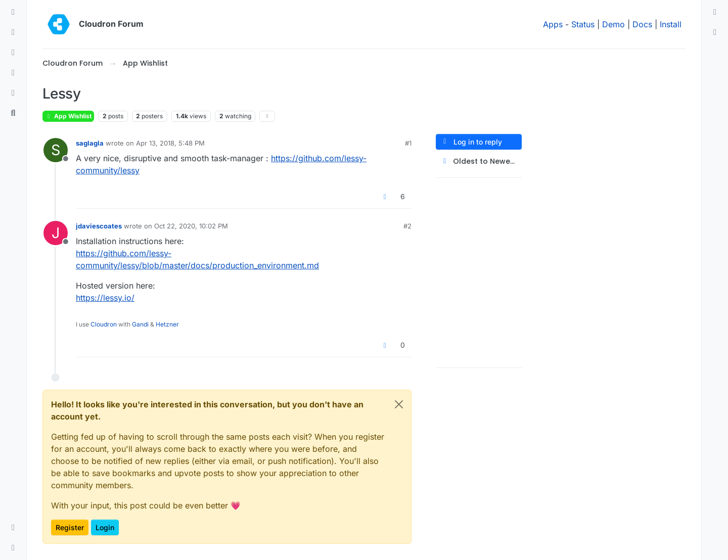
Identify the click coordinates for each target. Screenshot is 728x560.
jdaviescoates (99, 226)
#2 (407, 226)
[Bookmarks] (13, 93)
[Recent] (13, 32)
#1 (408, 143)
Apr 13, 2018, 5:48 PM (170, 143)
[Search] (13, 113)
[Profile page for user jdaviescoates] (56, 233)
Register (70, 527)
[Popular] (13, 73)
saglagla (90, 143)
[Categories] (13, 12)
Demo (613, 24)
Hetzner (167, 324)
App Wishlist (68, 116)
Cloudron (104, 324)
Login (105, 527)
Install (671, 24)
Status (583, 24)
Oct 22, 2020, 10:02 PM (191, 226)
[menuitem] (715, 12)
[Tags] (13, 53)
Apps (553, 24)
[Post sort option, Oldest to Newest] (479, 161)
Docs (642, 24)
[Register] (715, 32)
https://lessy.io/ (105, 298)
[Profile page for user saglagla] (56, 150)
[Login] (715, 12)
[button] (13, 528)
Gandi (140, 324)
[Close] (399, 404)
